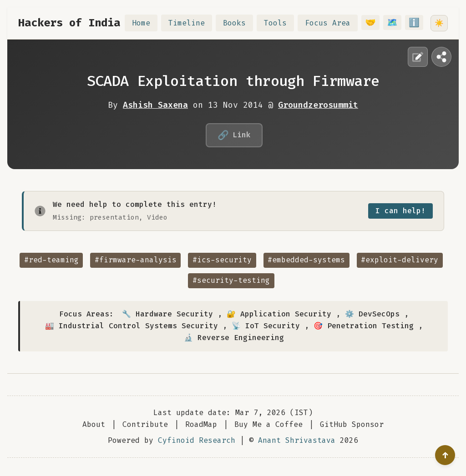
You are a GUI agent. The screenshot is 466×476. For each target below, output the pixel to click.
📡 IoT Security (266, 326)
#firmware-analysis (136, 260)
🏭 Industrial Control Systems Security (132, 326)
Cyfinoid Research (197, 440)
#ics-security (222, 260)
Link (234, 135)
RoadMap (201, 424)
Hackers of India (69, 23)
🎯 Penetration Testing (364, 326)
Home (147, 23)
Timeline (192, 23)
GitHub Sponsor (352, 424)
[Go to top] (445, 455)
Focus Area (333, 23)
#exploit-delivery (400, 260)
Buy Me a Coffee (268, 424)
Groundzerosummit (318, 105)
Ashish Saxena (155, 105)
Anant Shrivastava (297, 440)
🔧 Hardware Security (167, 314)
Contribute (145, 424)
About (94, 424)
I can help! (400, 211)
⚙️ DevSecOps (372, 314)
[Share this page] (441, 57)
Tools (281, 23)
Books (240, 23)
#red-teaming (51, 260)
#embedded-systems (306, 260)
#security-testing (231, 280)
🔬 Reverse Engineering (234, 338)
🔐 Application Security (279, 314)
